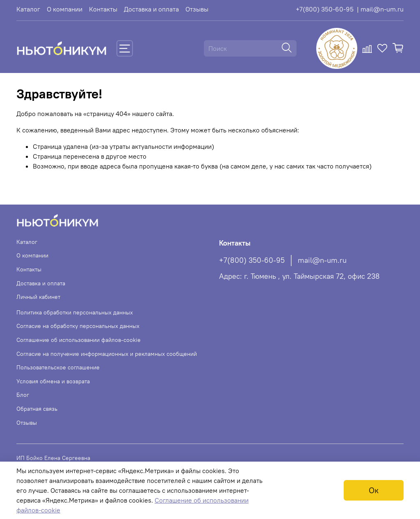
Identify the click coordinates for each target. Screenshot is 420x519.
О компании (65, 9)
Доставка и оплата (151, 9)
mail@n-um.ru (322, 260)
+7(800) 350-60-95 (325, 9)
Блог (23, 395)
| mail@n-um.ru (380, 9)
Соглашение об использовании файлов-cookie (79, 340)
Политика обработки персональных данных (75, 312)
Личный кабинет (38, 297)
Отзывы (197, 9)
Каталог (28, 9)
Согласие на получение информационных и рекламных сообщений (107, 354)
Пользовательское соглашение (58, 367)
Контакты (103, 9)
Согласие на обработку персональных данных (78, 326)
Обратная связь (37, 409)
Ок (374, 490)
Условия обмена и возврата (53, 381)
